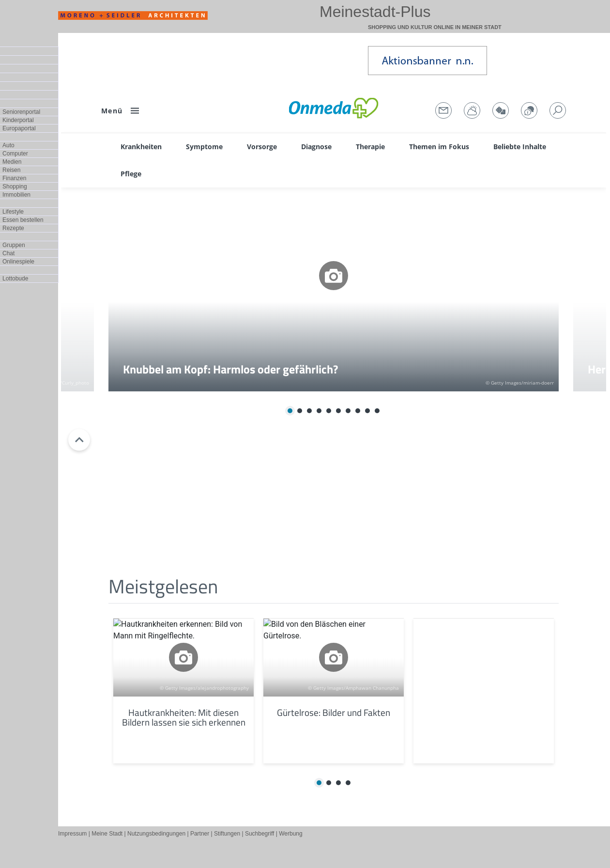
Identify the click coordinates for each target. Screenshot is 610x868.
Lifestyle (13, 212)
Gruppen (14, 245)
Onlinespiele (18, 262)
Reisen (11, 170)
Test (334, 440)
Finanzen (14, 178)
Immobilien (16, 195)
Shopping (15, 186)
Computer (15, 154)
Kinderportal (18, 120)
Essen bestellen (23, 220)
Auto (8, 145)
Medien (12, 162)
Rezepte (13, 228)
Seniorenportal (21, 112)
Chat (8, 253)
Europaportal (19, 128)
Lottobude (15, 279)
